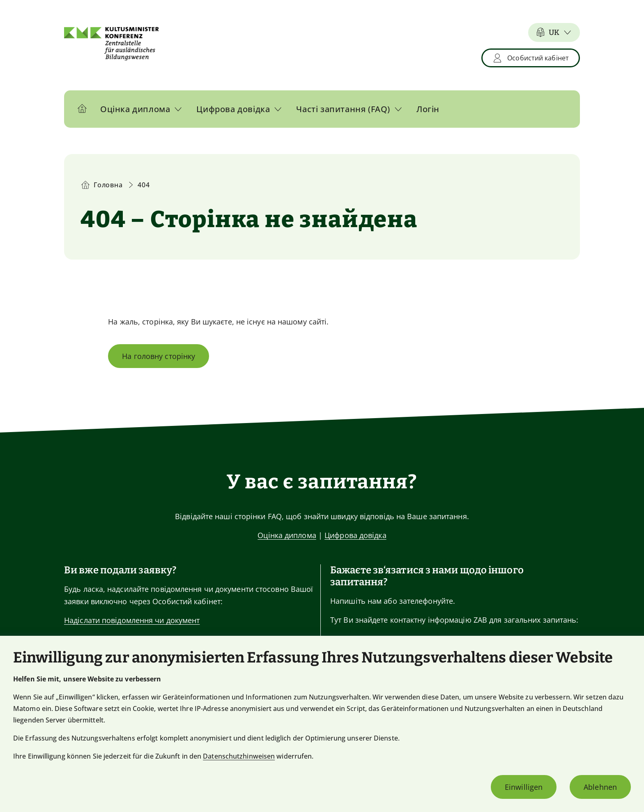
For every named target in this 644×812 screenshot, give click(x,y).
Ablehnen (600, 787)
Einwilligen (524, 787)
